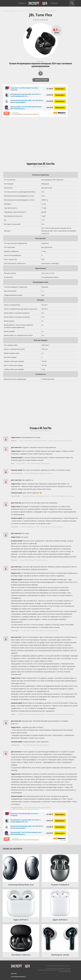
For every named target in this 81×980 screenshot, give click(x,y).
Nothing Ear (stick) (60, 955)
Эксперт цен (38, 4)
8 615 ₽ (49, 107)
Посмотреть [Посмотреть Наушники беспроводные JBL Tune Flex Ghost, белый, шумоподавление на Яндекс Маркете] (60, 101)
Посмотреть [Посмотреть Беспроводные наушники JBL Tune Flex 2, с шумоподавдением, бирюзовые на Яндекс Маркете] (60, 95)
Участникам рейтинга (18, 977)
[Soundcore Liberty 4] (21, 938)
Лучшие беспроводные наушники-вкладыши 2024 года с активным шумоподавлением (41, 65)
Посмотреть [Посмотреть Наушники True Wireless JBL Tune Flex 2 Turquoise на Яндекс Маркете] (60, 89)
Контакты (68, 966)
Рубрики (54, 3)
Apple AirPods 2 (60, 920)
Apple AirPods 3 (21, 920)
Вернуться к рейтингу (40, 80)
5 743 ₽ (49, 89)
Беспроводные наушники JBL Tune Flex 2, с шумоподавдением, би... (26, 95)
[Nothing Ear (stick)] (60, 938)
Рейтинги (22, 3)
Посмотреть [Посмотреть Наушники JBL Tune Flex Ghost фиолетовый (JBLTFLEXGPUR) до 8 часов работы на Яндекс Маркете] (60, 108)
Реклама (14, 974)
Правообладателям (65, 972)
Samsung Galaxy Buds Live (21, 885)
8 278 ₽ (49, 101)
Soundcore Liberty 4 (21, 955)
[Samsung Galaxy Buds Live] (21, 868)
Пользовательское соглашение (55, 968)
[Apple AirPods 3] (21, 903)
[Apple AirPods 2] (60, 903)
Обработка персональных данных (61, 970)
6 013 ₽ (49, 95)
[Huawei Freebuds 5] (60, 868)
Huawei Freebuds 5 (60, 885)
